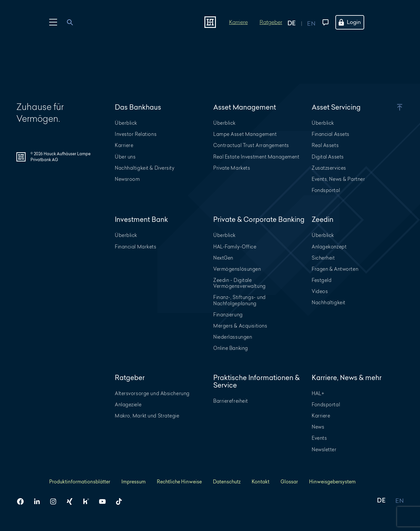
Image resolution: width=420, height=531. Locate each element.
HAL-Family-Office (235, 247)
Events (319, 438)
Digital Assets (328, 157)
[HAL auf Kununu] (89, 501)
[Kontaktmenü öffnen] (324, 22)
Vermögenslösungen (237, 269)
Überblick (126, 123)
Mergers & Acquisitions (240, 326)
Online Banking (231, 348)
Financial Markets (136, 247)
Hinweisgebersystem (332, 482)
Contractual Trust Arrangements (251, 145)
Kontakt (261, 482)
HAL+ (318, 393)
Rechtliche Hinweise (179, 482)
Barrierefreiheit (231, 401)
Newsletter (324, 449)
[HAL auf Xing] (72, 501)
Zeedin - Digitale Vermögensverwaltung (240, 283)
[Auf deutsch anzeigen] (297, 22)
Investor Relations (136, 134)
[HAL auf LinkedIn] (39, 501)
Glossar (289, 482)
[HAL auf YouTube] (105, 501)
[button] (390, 107)
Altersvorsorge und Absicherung (152, 393)
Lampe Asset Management (245, 134)
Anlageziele (128, 404)
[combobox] (73, 22)
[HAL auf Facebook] (23, 501)
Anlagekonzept (329, 247)
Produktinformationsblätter (80, 482)
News (318, 427)
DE (381, 501)
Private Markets (232, 168)
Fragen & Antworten (335, 269)
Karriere (238, 22)
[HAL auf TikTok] (121, 501)
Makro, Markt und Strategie (147, 416)
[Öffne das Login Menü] (354, 22)
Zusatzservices (329, 168)
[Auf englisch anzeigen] (311, 22)
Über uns (125, 157)
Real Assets (325, 145)
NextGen (223, 258)
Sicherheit (323, 258)
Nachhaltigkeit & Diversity (145, 168)
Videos (320, 291)
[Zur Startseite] (210, 22)
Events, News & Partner (338, 179)
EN (399, 501)
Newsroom (127, 179)
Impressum (134, 482)
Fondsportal (326, 190)
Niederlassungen (233, 337)
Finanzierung (228, 315)
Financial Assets (331, 134)
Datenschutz (227, 482)
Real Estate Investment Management (256, 157)
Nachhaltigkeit (329, 302)
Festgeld (322, 280)
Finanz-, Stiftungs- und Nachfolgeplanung (240, 300)
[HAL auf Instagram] (56, 501)
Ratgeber (271, 22)
